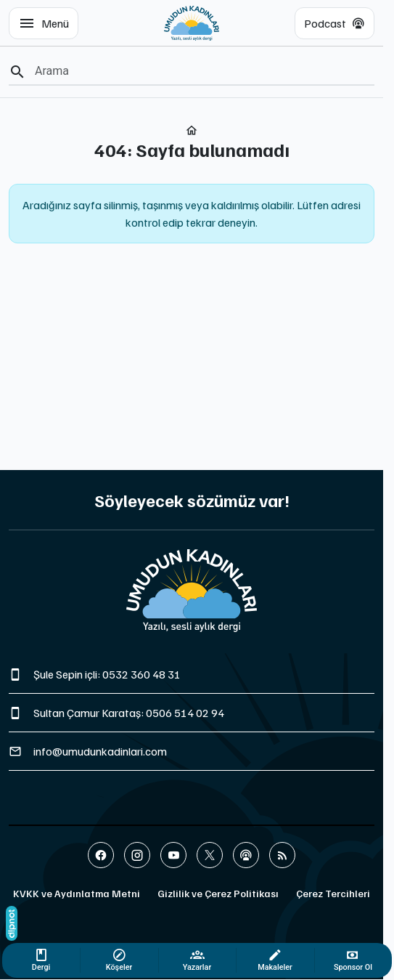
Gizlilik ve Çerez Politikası (218, 893)
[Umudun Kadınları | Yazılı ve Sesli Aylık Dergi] (192, 23)
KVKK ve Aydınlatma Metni (77, 893)
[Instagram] (137, 855)
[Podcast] (246, 855)
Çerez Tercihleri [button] (333, 893)
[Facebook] (101, 855)
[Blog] (282, 855)
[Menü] (44, 23)
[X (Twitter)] (210, 855)
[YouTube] (173, 855)
